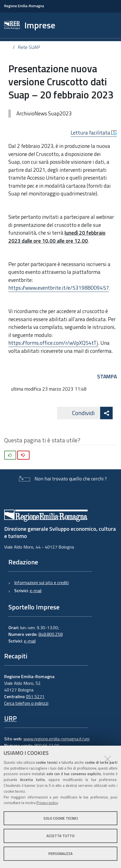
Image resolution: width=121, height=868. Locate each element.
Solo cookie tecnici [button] (61, 818)
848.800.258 (50, 634)
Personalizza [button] (60, 854)
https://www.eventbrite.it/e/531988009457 (59, 288)
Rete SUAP (29, 47)
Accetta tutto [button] (60, 836)
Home (8, 48)
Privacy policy (47, 803)
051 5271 (35, 696)
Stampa (107, 376)
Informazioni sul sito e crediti (41, 582)
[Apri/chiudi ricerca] (106, 25)
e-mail (36, 591)
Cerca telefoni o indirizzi (26, 703)
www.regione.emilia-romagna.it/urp (56, 739)
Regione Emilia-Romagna (24, 6)
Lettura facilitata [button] (94, 133)
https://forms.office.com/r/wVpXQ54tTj (53, 343)
